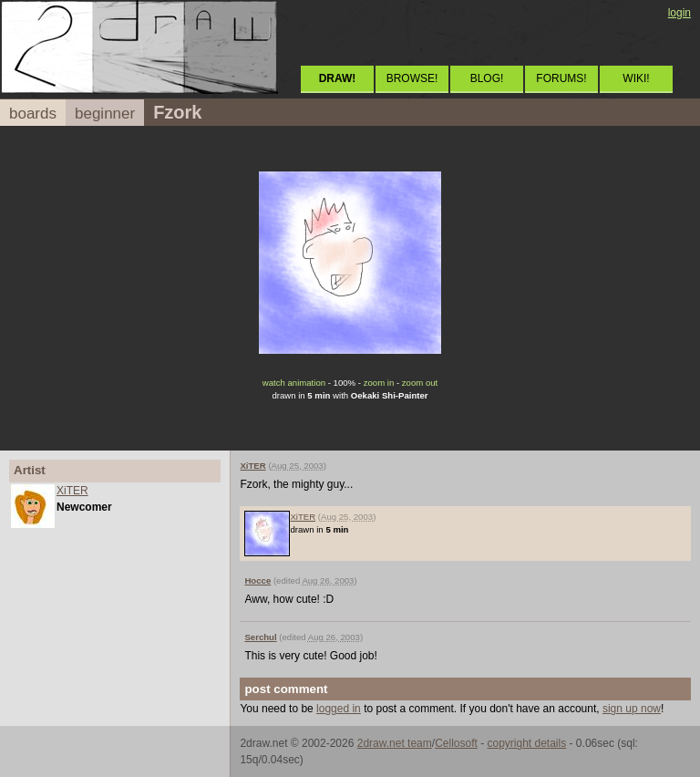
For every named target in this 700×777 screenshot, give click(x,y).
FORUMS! (561, 78)
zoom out (420, 383)
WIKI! (636, 78)
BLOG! (487, 78)
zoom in (379, 383)
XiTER (72, 491)
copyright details (526, 743)
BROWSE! (412, 78)
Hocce (257, 580)
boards (33, 114)
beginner (105, 114)
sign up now (632, 709)
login (679, 13)
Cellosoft (456, 743)
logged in (339, 709)
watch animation (294, 383)
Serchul (260, 637)
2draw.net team (395, 743)
